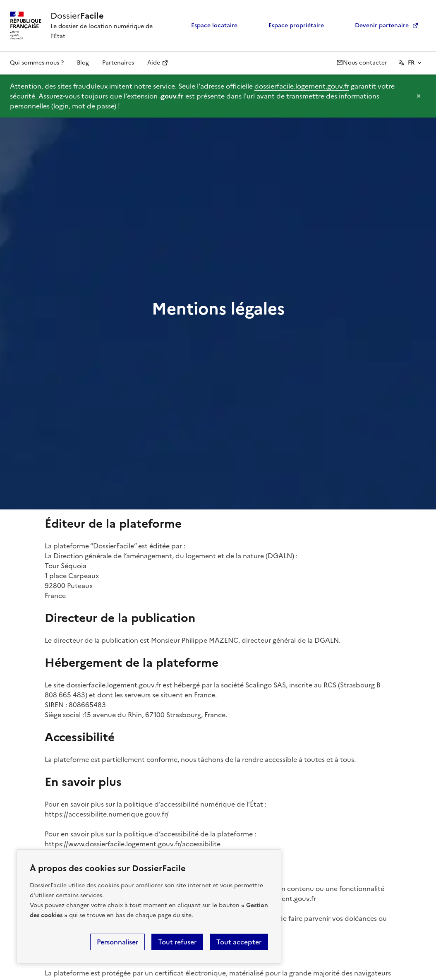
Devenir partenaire (376, 25)
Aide (154, 63)
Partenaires (118, 63)
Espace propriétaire (291, 25)
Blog (83, 63)
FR (411, 63)
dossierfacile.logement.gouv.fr (302, 86)
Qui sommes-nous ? (37, 63)
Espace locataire (209, 25)
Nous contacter (362, 63)
